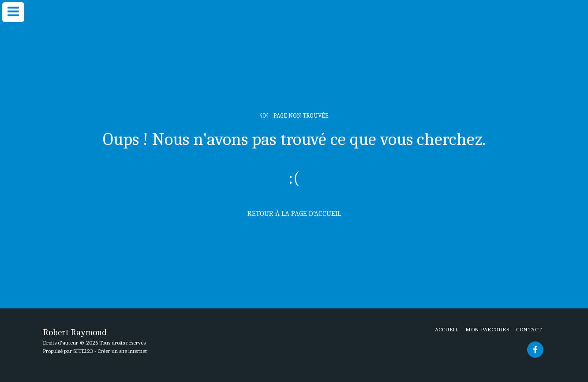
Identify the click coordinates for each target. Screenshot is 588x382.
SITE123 (83, 351)
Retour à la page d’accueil (294, 213)
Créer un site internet (122, 351)
